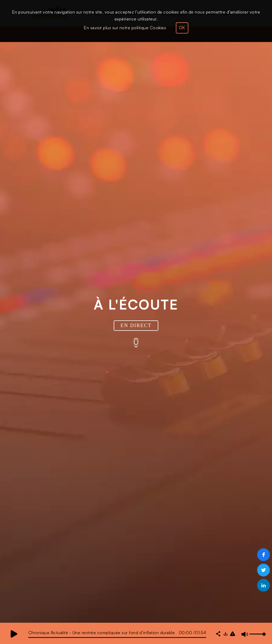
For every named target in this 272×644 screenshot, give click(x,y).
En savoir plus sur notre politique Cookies (125, 28)
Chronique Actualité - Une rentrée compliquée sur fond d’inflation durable (102, 633)
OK (182, 28)
